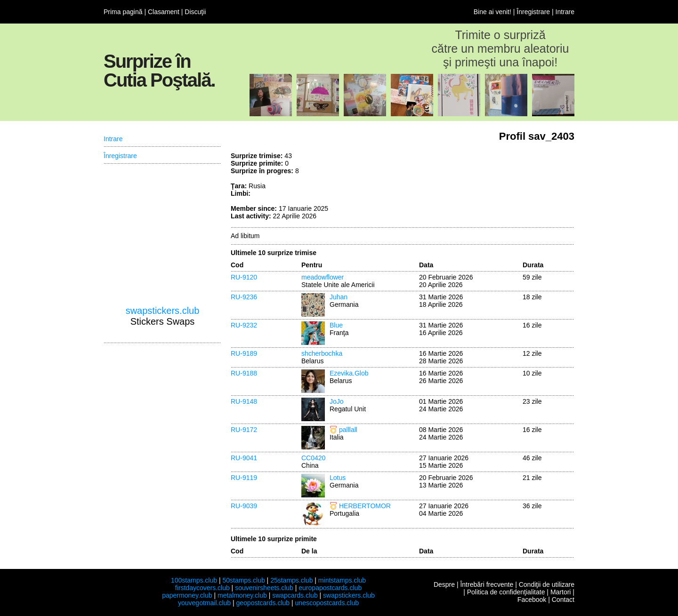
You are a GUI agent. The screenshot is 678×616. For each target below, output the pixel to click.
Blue (336, 325)
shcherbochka (322, 353)
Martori (561, 592)
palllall (348, 430)
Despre (444, 584)
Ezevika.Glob (349, 373)
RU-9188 (244, 373)
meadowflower (323, 277)
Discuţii (195, 12)
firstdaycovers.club (202, 588)
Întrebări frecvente (487, 584)
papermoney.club (187, 595)
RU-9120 (244, 277)
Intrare (565, 12)
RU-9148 (244, 401)
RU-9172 (244, 430)
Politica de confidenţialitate (506, 592)
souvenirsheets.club (264, 588)
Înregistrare (533, 12)
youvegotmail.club (204, 603)
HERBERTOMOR (365, 506)
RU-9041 (244, 458)
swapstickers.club (163, 311)
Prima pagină (123, 12)
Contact (563, 600)
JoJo (337, 401)
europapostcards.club (330, 588)
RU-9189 (244, 353)
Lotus (338, 478)
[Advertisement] (504, 187)
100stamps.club (194, 580)
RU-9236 (244, 297)
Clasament (164, 12)
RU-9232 (244, 325)
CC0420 (313, 458)
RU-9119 (244, 478)
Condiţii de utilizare (547, 584)
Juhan (339, 297)
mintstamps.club (342, 580)
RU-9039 (244, 506)
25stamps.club (291, 580)
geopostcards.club (263, 603)
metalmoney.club (242, 595)
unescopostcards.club (327, 603)
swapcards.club (295, 595)
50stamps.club (243, 580)
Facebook (532, 600)
